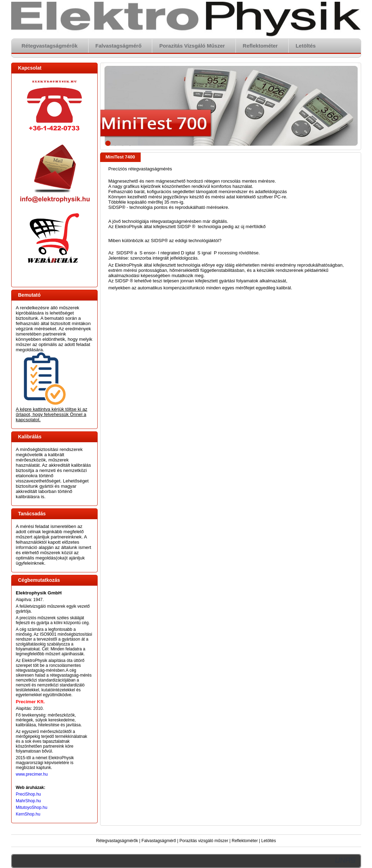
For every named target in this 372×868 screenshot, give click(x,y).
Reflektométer (245, 841)
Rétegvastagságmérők (117, 841)
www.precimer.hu (32, 774)
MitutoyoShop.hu (31, 807)
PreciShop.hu (28, 794)
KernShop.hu (28, 814)
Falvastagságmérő (159, 841)
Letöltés (269, 841)
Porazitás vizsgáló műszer (204, 841)
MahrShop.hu (28, 801)
